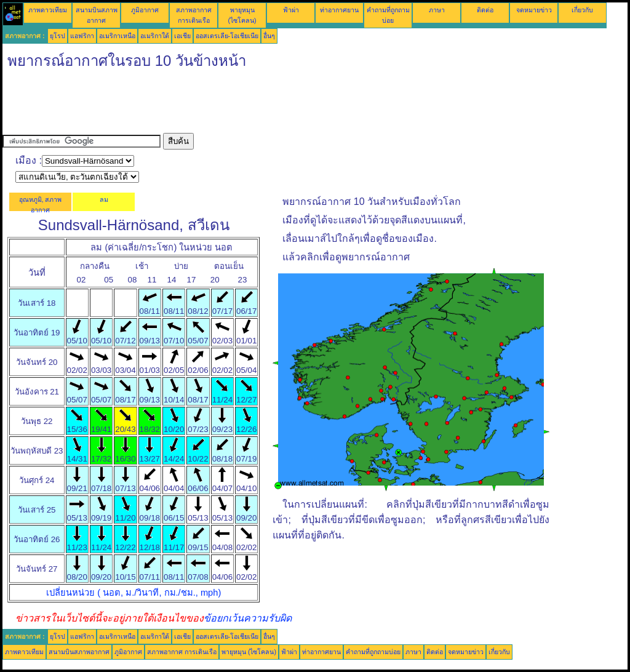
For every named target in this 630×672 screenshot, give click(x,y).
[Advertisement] (226, 105)
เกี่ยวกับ (582, 10)
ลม (104, 199)
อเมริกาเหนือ (117, 36)
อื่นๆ (269, 36)
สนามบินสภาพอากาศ (79, 652)
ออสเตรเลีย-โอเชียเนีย (227, 36)
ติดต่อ (485, 10)
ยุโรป (58, 36)
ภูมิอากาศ (145, 10)
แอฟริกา (82, 36)
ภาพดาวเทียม (48, 10)
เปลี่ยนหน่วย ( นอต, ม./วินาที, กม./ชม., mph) (134, 593)
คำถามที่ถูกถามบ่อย (373, 652)
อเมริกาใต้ (155, 36)
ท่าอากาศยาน (339, 10)
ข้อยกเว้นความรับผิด (248, 618)
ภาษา (437, 10)
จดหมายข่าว (534, 10)
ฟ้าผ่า (291, 10)
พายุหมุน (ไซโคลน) (249, 652)
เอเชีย (182, 36)
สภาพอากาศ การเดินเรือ (182, 652)
